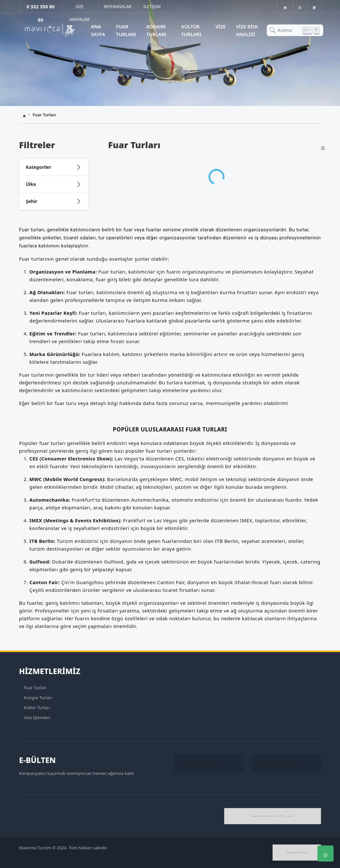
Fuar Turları (126, 30)
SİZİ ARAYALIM (79, 8)
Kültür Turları (191, 30)
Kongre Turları (156, 30)
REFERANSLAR (117, 6)
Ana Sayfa (98, 30)
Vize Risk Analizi (247, 30)
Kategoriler (39, 167)
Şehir (32, 201)
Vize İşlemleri (37, 718)
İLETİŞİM (152, 6)
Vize (221, 26)
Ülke (31, 184)
